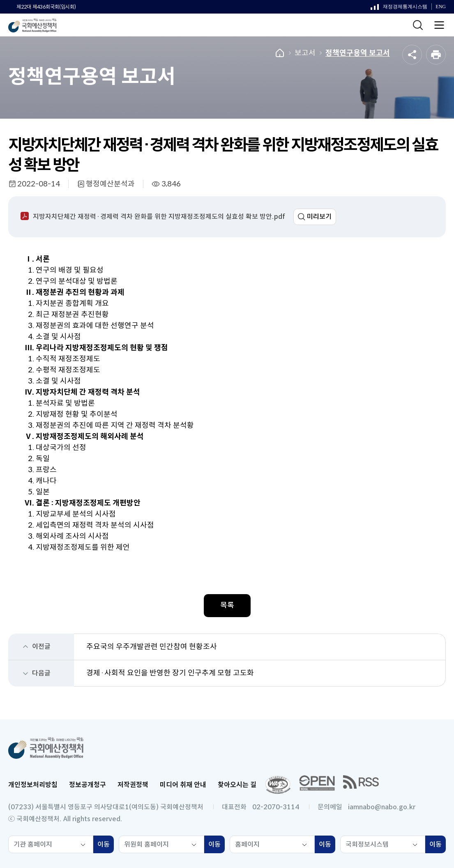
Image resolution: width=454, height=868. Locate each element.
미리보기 (319, 217)
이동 (106, 845)
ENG (441, 7)
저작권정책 (133, 785)
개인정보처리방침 (33, 785)
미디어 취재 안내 (183, 785)
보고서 (305, 53)
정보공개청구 (88, 785)
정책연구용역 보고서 (358, 53)
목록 (227, 605)
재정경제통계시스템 (399, 9)
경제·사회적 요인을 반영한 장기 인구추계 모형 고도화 (170, 673)
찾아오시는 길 (237, 785)
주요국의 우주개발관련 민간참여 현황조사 (152, 647)
